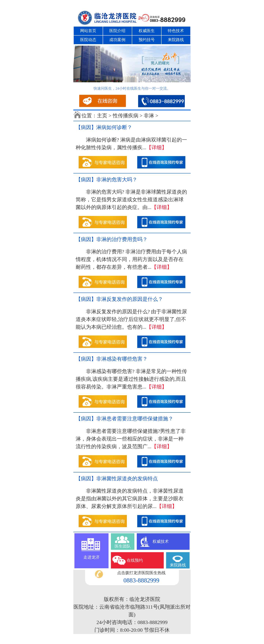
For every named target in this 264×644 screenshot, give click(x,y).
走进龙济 (91, 557)
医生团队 (123, 546)
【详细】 (157, 147)
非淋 (149, 116)
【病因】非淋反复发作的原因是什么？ (119, 299)
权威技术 (161, 541)
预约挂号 (147, 40)
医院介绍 (117, 31)
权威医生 (147, 31)
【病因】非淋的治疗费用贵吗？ (112, 239)
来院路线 (176, 40)
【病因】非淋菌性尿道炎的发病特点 (117, 479)
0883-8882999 (141, 580)
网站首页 (88, 31)
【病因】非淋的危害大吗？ (107, 180)
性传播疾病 (126, 116)
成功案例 (117, 40)
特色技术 (176, 31)
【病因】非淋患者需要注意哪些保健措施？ (124, 419)
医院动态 (88, 40)
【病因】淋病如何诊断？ (104, 127)
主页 (102, 116)
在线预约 (135, 560)
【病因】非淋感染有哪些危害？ (112, 359)
